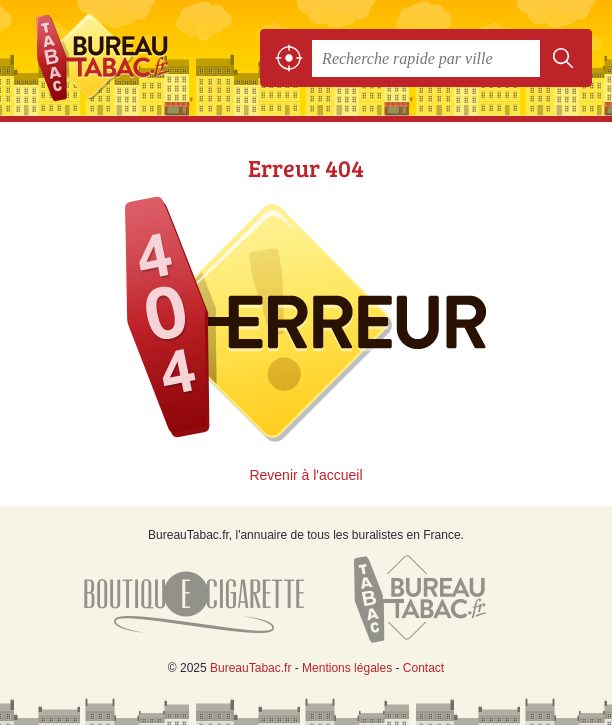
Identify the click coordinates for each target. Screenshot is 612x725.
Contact (423, 668)
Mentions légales (347, 668)
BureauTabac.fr (110, 58)
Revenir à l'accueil (305, 475)
